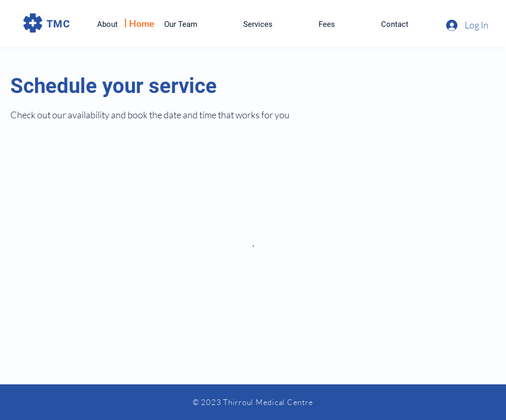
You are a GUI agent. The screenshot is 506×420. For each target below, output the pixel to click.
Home (142, 23)
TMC (58, 24)
